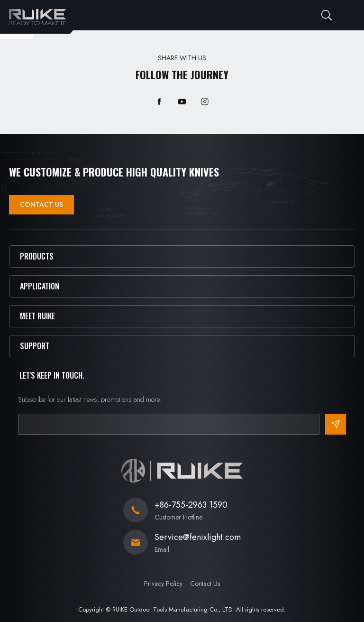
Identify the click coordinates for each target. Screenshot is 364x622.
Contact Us (41, 204)
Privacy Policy (163, 584)
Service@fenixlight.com (198, 537)
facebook (159, 102)
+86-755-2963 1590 (191, 505)
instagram (205, 102)
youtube (182, 102)
